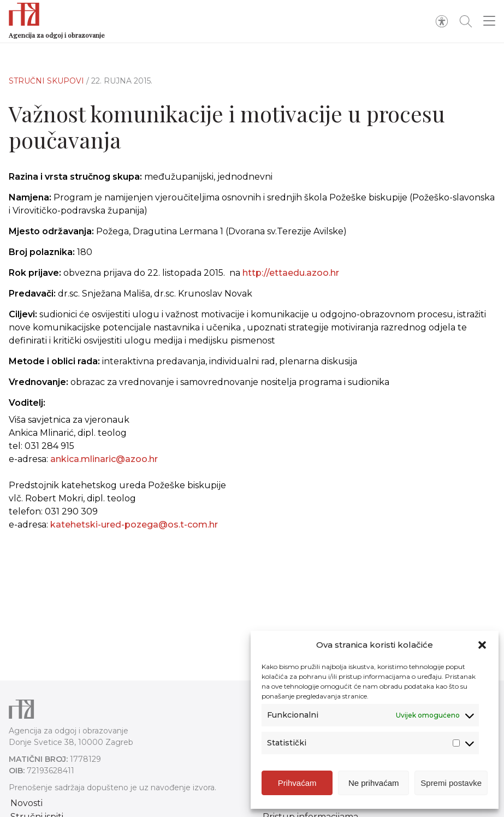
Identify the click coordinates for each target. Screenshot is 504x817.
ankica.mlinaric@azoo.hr (104, 459)
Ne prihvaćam (374, 783)
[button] (482, 645)
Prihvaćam (297, 783)
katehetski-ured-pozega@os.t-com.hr (134, 525)
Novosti (26, 803)
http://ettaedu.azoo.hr (291, 273)
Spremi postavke (451, 783)
